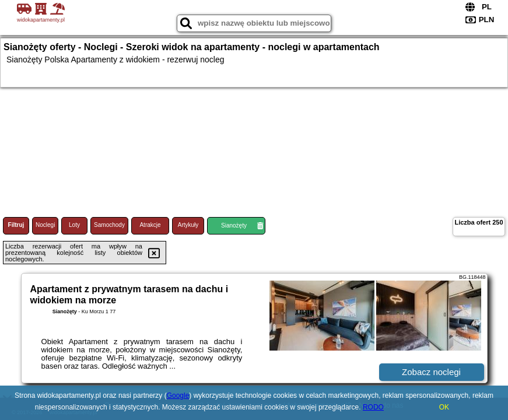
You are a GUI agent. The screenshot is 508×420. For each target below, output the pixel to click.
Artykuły (188, 225)
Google (178, 395)
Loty (74, 225)
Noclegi (45, 225)
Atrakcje (150, 225)
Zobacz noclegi (431, 372)
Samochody (109, 225)
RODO (373, 407)
